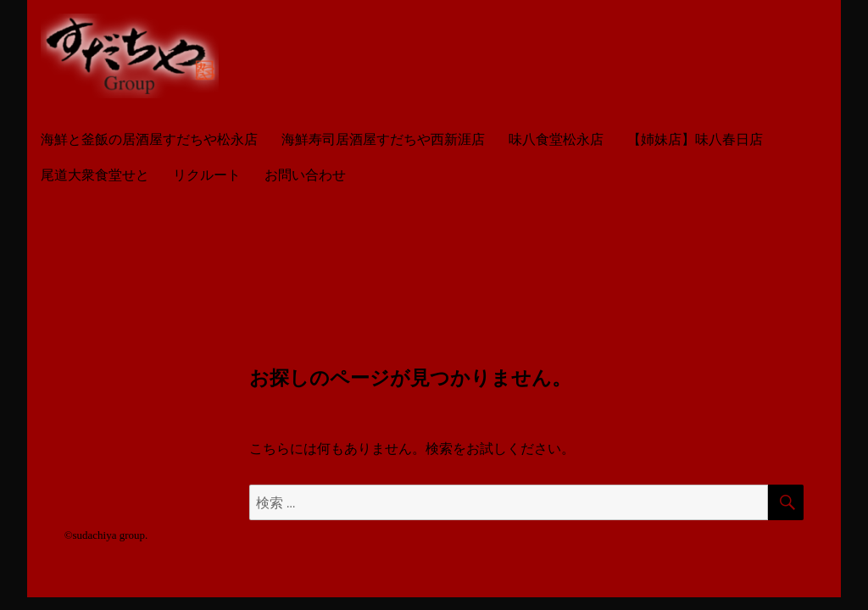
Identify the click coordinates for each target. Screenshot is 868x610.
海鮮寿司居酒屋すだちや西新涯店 (383, 139)
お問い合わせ (305, 175)
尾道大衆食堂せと (95, 175)
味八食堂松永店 (556, 139)
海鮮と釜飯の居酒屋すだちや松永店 (149, 139)
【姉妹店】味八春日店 (695, 139)
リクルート (207, 175)
